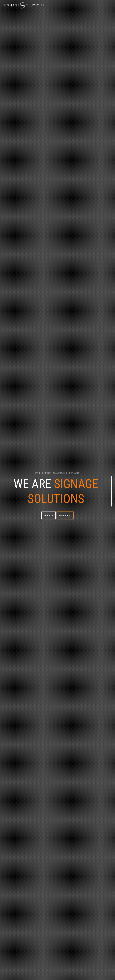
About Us (49, 516)
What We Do (65, 516)
